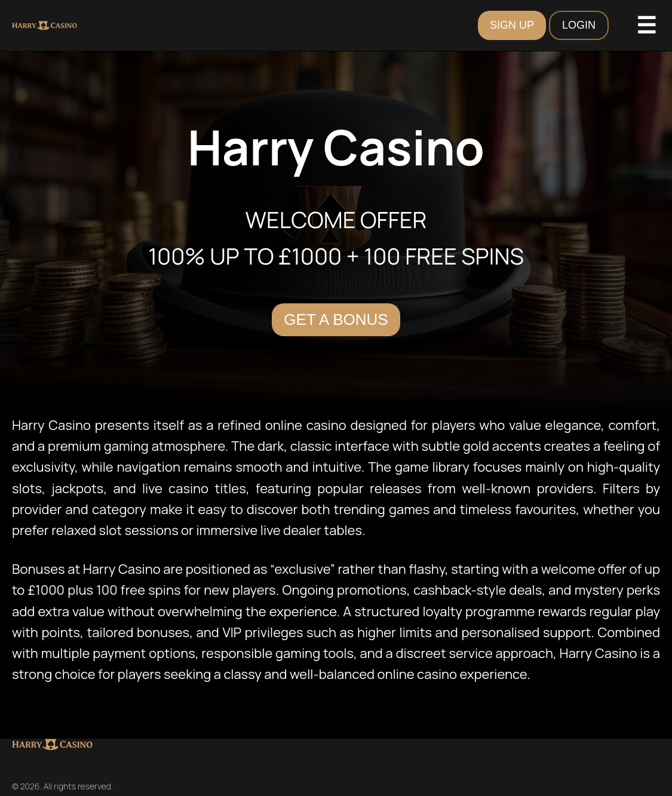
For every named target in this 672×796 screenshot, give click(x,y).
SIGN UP (512, 25)
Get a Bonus (336, 319)
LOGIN (579, 25)
